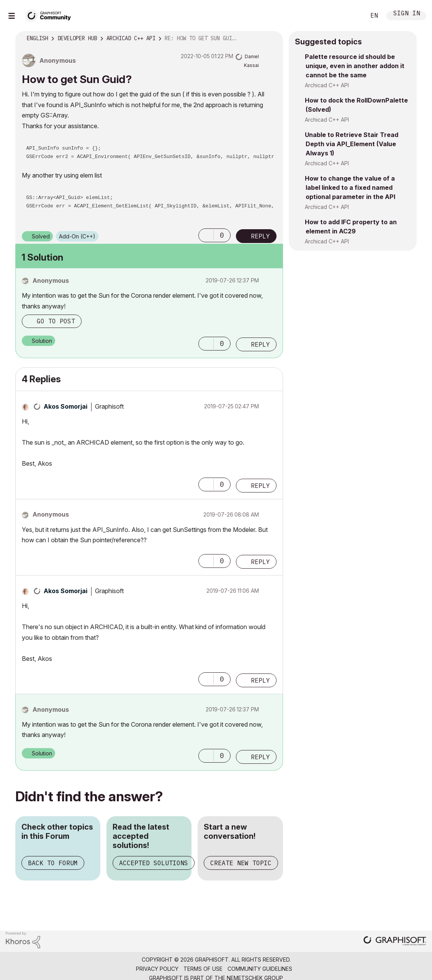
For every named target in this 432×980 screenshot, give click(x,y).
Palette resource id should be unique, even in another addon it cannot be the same (355, 66)
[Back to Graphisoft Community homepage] (51, 15)
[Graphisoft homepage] (395, 942)
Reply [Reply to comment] (260, 344)
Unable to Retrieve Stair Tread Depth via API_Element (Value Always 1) (352, 144)
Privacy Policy (157, 969)
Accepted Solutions (154, 863)
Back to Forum (53, 863)
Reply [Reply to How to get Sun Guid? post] (260, 236)
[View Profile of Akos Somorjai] (65, 406)
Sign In (407, 14)
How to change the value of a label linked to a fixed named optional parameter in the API (350, 188)
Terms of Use (203, 969)
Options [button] (272, 39)
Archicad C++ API (327, 85)
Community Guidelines (260, 969)
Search (351, 16)
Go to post (56, 321)
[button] (206, 235)
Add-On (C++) (77, 236)
